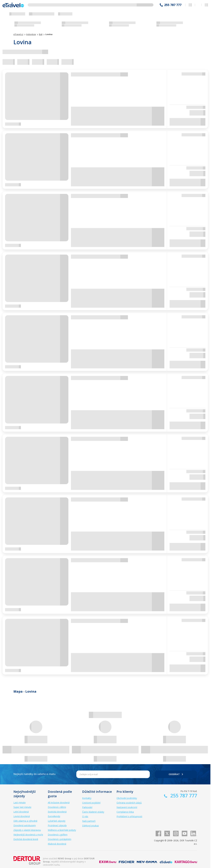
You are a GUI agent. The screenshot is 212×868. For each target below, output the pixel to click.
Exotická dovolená (57, 812)
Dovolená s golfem (58, 835)
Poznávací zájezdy (57, 825)
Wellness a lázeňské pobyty (62, 830)
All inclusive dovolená (59, 803)
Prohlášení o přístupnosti (129, 816)
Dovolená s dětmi (57, 807)
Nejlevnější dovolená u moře (28, 835)
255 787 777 (173, 5)
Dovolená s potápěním (60, 839)
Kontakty (87, 798)
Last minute (20, 803)
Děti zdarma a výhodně (25, 821)
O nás (85, 816)
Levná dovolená (22, 816)
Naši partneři (89, 821)
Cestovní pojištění (91, 803)
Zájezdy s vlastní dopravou (27, 830)
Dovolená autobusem (25, 825)
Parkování (87, 807)
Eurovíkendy (54, 816)
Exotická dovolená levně (26, 839)
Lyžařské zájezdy (57, 821)
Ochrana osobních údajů (129, 803)
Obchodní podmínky (127, 798)
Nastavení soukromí (127, 807)
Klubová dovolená (57, 844)
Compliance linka (125, 812)
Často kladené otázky (93, 812)
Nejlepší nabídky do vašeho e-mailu (34, 774)
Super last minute (22, 807)
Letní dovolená (21, 812)
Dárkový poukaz (90, 826)
